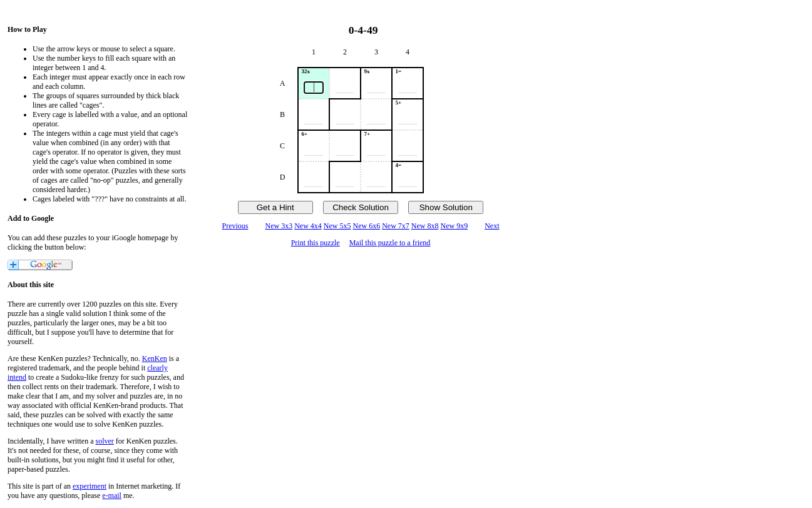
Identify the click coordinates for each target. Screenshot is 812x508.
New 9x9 (455, 226)
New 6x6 (367, 226)
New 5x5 (337, 226)
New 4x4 (308, 226)
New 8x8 (425, 226)
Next (492, 226)
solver (105, 441)
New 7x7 (396, 226)
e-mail (112, 495)
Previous (235, 226)
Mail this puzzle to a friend (390, 243)
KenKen (155, 358)
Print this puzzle (316, 243)
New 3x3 (279, 226)
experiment (90, 486)
